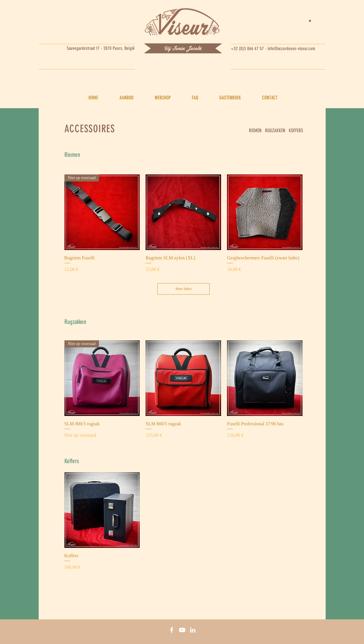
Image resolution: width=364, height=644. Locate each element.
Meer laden (183, 289)
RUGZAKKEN (275, 130)
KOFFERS (296, 130)
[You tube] (182, 630)
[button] (310, 21)
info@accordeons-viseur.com (291, 49)
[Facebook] (172, 630)
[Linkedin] (193, 630)
